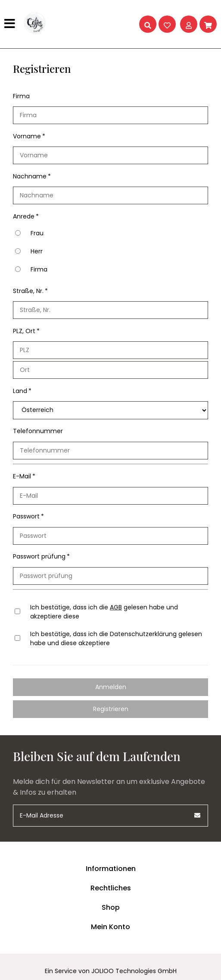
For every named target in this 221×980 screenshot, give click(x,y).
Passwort (26, 516)
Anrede (24, 216)
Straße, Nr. (28, 291)
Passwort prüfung (39, 556)
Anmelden (111, 687)
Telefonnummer (38, 431)
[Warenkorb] (208, 24)
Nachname (30, 176)
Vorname (27, 136)
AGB (116, 607)
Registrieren (111, 709)
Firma (21, 96)
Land (20, 391)
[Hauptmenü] (11, 24)
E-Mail (22, 476)
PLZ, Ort (24, 331)
